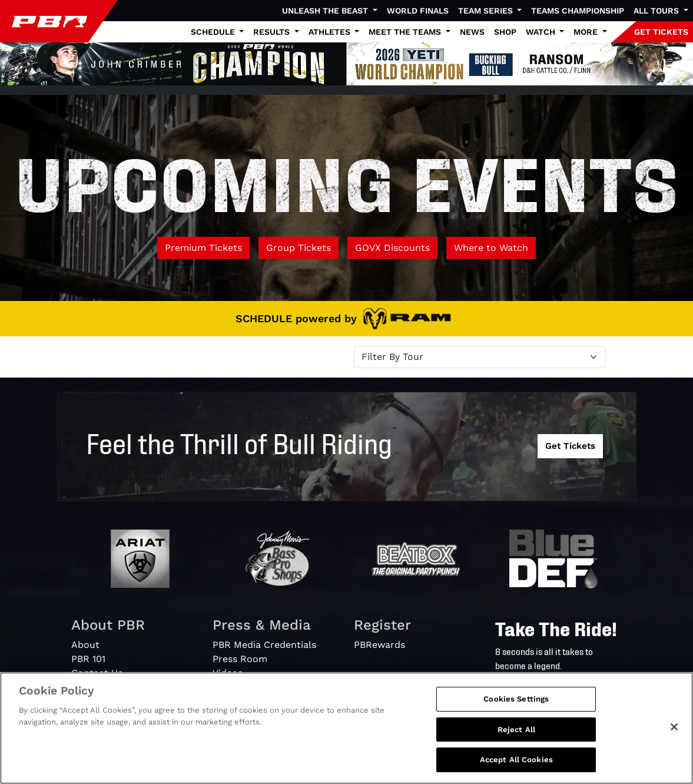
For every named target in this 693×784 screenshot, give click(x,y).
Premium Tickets (203, 248)
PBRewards (379, 645)
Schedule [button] (214, 32)
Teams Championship (578, 11)
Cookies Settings (516, 699)
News (472, 32)
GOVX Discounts (392, 248)
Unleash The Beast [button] (326, 11)
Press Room (240, 659)
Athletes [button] (331, 32)
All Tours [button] (657, 11)
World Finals (418, 11)
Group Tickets (299, 248)
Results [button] (273, 32)
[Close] (674, 727)
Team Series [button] (487, 11)
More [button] (587, 32)
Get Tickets (570, 446)
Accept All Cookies (516, 760)
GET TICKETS (661, 32)
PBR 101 (88, 659)
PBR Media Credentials (264, 645)
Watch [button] (542, 32)
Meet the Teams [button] (406, 32)
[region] (346, 728)
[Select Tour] (480, 357)
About (85, 645)
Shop (505, 32)
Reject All (516, 730)
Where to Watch (491, 248)
